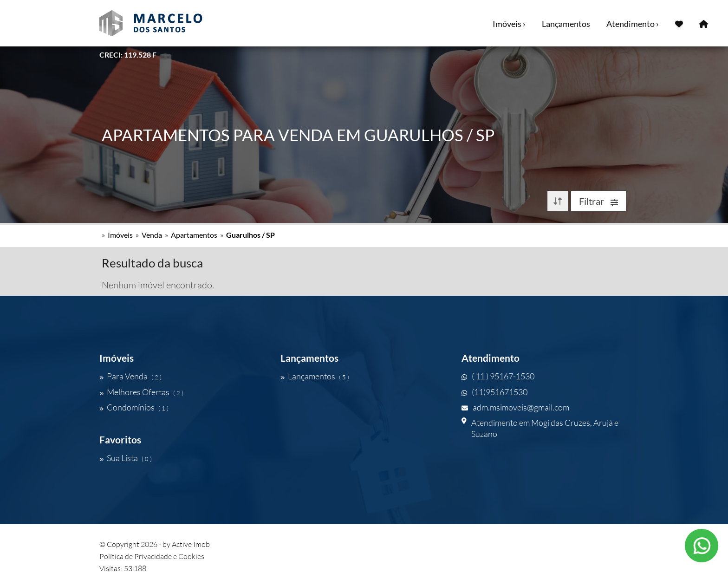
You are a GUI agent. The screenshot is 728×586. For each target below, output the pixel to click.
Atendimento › (633, 24)
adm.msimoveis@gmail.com (515, 407)
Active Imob (191, 544)
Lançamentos (566, 24)
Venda (152, 235)
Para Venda (130, 376)
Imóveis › (509, 24)
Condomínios (134, 407)
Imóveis (120, 235)
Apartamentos (194, 235)
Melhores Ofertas (141, 392)
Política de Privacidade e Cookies (152, 556)
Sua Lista (126, 458)
